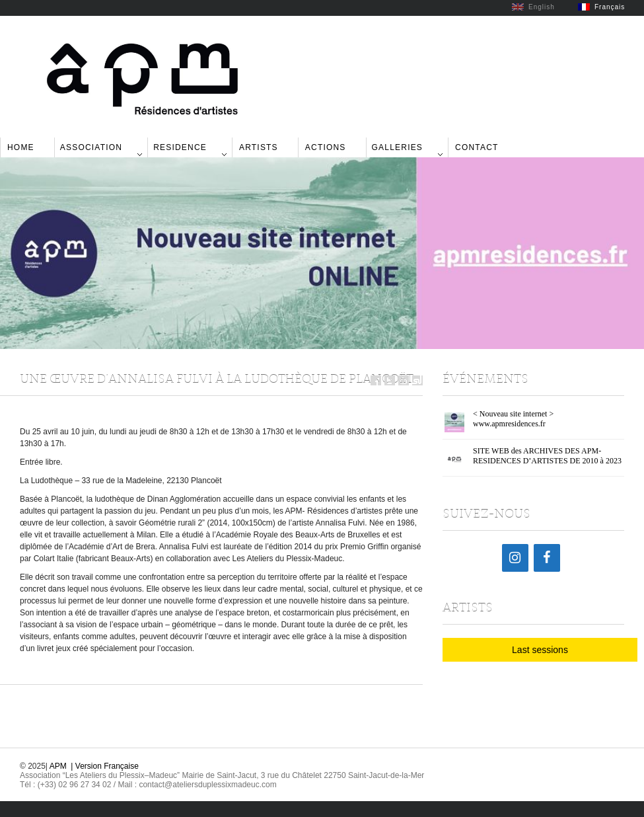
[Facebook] (547, 558)
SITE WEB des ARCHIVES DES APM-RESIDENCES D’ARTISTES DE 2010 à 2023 (547, 456)
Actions (326, 147)
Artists (259, 147)
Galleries (398, 147)
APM (58, 766)
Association (91, 147)
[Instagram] (515, 558)
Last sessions (540, 650)
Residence (180, 147)
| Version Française (105, 766)
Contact (477, 147)
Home (21, 147)
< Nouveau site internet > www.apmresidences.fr (513, 419)
